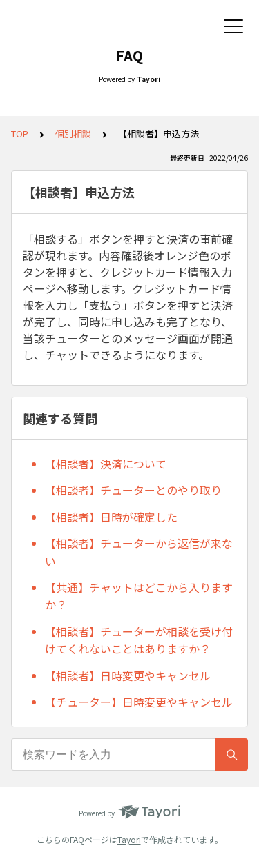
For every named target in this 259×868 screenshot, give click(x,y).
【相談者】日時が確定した (111, 517)
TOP (20, 134)
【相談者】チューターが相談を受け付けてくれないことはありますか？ (139, 640)
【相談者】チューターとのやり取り (133, 490)
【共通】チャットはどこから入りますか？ (139, 596)
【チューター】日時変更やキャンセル (139, 702)
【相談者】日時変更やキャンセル (128, 675)
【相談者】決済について (106, 464)
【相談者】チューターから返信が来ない (139, 552)
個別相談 (73, 134)
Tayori (129, 839)
